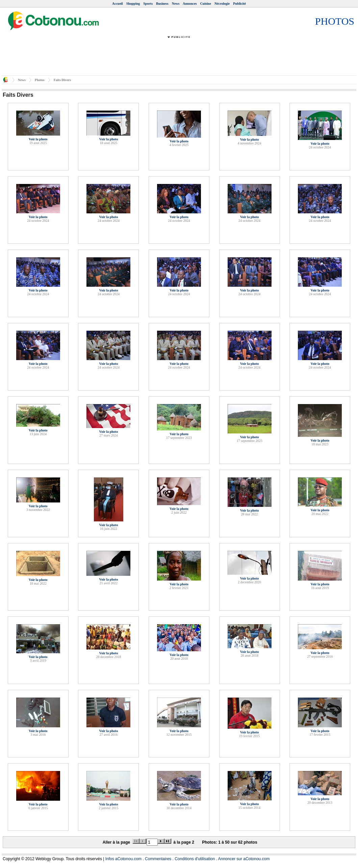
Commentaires (158, 859)
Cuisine (206, 4)
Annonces (190, 4)
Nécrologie (222, 4)
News (176, 4)
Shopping (133, 4)
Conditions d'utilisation (195, 859)
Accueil (118, 4)
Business (162, 4)
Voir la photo (38, 139)
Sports (148, 4)
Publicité (239, 4)
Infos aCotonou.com (123, 859)
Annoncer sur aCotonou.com (244, 859)
